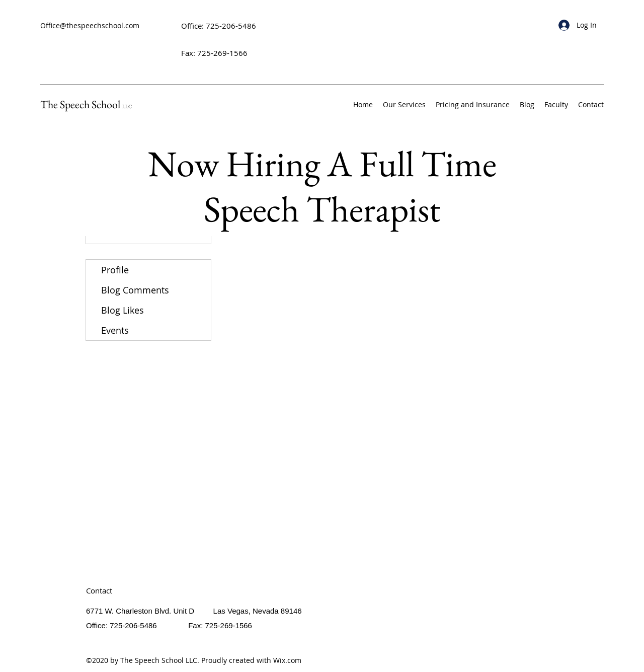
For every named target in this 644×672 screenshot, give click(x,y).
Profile (115, 270)
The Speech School (86, 104)
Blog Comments (135, 290)
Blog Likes (123, 310)
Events (115, 330)
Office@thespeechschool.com (90, 25)
